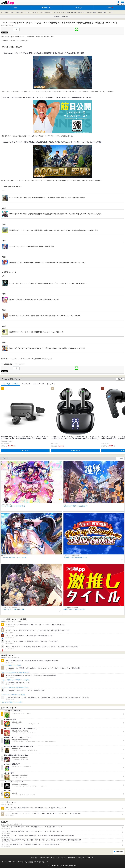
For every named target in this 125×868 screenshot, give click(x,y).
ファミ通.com (80, 858)
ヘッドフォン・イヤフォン (11, 384)
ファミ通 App (7, 3)
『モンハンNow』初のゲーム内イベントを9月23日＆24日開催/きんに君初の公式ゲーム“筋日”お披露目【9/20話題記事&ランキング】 (76, 12)
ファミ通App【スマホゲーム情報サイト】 (13, 12)
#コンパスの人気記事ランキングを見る (12, 665)
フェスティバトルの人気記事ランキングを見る (14, 695)
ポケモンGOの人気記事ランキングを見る (12, 702)
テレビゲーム (51, 384)
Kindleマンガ (26, 384)
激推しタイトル (66, 16)
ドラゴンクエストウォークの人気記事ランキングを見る (16, 673)
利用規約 (43, 858)
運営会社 (49, 858)
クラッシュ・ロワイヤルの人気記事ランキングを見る (15, 687)
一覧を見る (120, 379)
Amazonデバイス (39, 384)
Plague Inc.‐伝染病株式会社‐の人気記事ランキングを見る (16, 680)
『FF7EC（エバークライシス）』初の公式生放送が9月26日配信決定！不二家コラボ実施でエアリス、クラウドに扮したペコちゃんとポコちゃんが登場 (52, 142)
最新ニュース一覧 (31, 12)
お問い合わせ (35, 858)
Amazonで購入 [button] (25, 450)
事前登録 (57, 16)
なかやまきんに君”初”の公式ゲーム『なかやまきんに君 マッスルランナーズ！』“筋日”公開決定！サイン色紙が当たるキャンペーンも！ (47, 98)
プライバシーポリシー (60, 858)
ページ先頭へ (119, 852)
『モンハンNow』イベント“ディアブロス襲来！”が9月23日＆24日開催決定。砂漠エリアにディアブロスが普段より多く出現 (43, 53)
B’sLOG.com (90, 858)
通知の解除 (71, 858)
